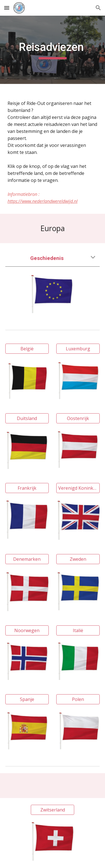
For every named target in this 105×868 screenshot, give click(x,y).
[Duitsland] (27, 418)
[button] (7, 8)
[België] (27, 349)
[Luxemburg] (78, 349)
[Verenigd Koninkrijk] (78, 488)
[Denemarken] (27, 559)
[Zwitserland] (53, 810)
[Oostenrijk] (78, 418)
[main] (53, 50)
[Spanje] (27, 699)
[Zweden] (78, 559)
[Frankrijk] (27, 488)
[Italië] (78, 630)
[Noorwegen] (27, 630)
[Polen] (78, 699)
